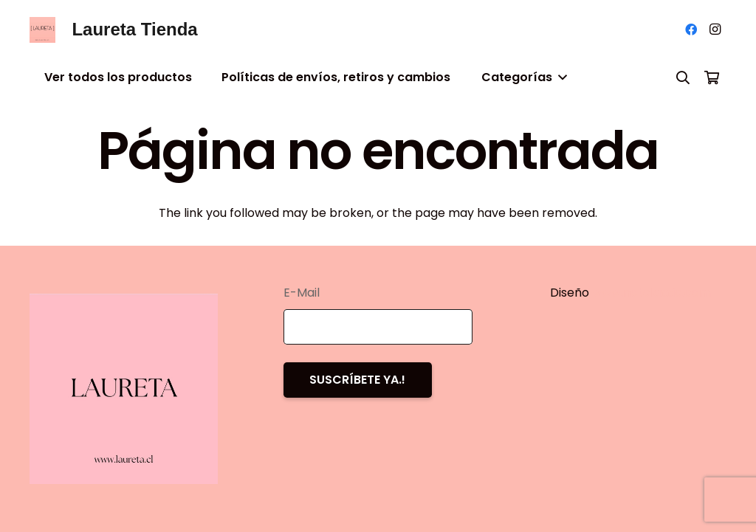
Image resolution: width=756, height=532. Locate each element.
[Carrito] (712, 77)
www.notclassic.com (653, 293)
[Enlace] (42, 30)
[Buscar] (683, 78)
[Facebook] (691, 30)
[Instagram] (715, 30)
